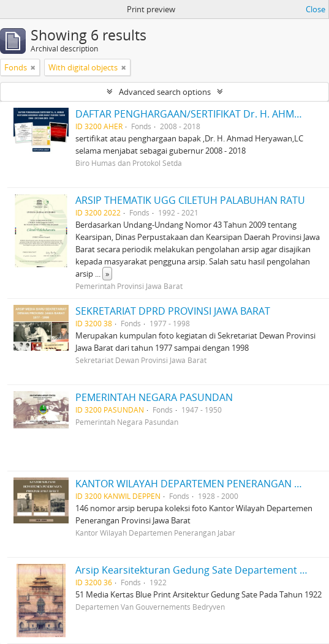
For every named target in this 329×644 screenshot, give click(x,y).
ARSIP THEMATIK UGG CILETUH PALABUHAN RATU (190, 200)
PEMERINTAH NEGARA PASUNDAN (154, 397)
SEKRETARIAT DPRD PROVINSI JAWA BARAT (173, 311)
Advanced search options (165, 92)
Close (316, 9)
